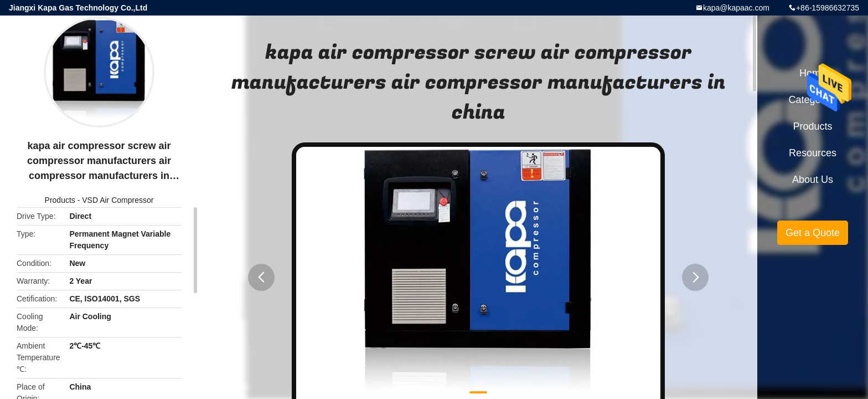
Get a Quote (813, 233)
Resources (813, 153)
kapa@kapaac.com (736, 8)
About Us (813, 180)
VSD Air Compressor (118, 200)
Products (60, 200)
